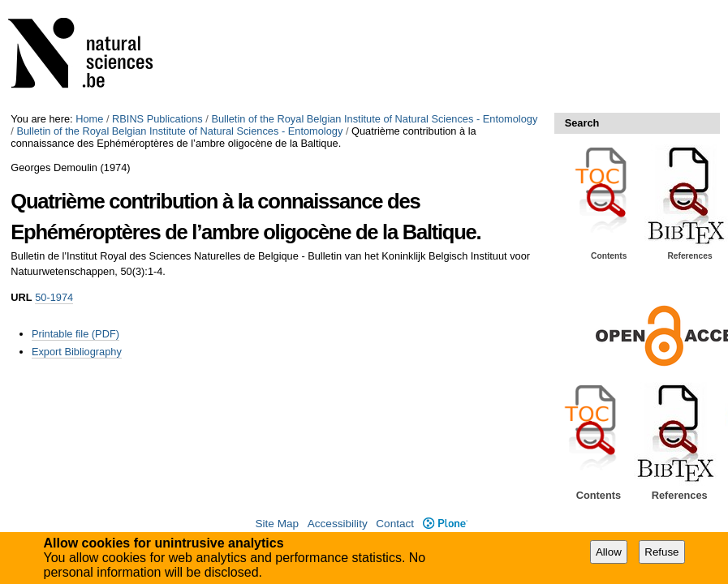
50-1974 (54, 297)
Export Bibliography (77, 352)
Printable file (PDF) (75, 334)
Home (89, 119)
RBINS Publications (157, 119)
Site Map (277, 524)
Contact (395, 524)
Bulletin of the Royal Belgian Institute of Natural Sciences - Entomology (374, 119)
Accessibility (338, 524)
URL (21, 297)
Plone (445, 524)
